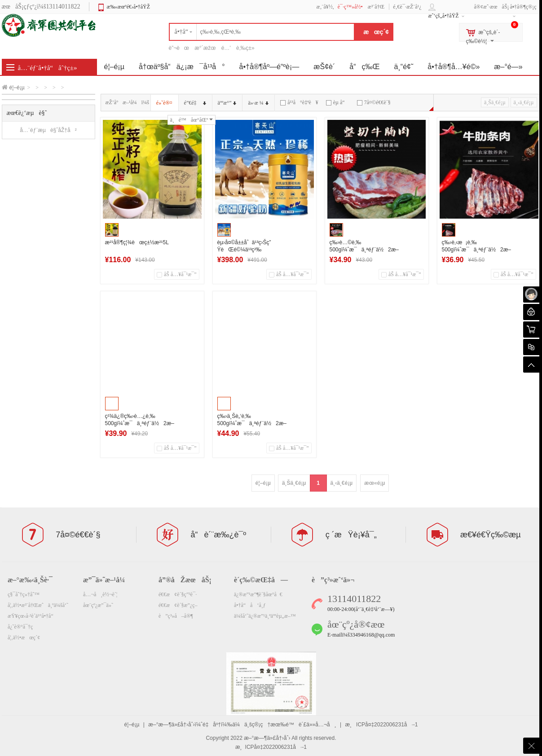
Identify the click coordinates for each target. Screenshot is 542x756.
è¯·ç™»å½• (350, 7)
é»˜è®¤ (164, 103)
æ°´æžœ (205, 48)
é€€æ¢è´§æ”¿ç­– (178, 605)
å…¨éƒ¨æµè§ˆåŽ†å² (48, 130)
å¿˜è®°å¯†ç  (23, 627)
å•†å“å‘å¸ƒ (250, 605)
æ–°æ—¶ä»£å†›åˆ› (267, 738)
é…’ (226, 48)
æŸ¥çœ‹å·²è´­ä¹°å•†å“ (33, 616)
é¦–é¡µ (17, 88)
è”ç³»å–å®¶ (176, 616)
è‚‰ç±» (245, 48)
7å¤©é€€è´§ (374, 102)
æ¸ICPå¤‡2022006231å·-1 (381, 725)
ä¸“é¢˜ (404, 67)
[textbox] (262, 32)
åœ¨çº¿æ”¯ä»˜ (98, 605)
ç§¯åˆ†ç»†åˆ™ (24, 594)
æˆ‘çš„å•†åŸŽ (444, 16)
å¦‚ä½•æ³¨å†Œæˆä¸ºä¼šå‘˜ (38, 605)
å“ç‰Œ (364, 67)
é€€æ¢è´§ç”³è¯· (178, 594)
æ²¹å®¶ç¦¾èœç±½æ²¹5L (137, 242)
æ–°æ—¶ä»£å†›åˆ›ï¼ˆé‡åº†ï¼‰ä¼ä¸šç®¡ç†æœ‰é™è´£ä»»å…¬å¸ (242, 725)
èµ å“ (338, 102)
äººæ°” (227, 103)
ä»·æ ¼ (258, 103)
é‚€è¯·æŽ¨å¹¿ (407, 7)
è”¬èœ (179, 48)
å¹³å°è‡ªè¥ (299, 102)
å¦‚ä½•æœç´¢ (24, 637)
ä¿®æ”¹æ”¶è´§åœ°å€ (258, 594)
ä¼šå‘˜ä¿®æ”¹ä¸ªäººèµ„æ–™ (265, 616)
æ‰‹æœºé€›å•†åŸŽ (128, 7)
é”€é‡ (195, 103)
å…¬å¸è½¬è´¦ (100, 594)
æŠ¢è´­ (324, 67)
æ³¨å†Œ (376, 7)
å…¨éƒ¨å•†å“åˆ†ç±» (48, 68)
